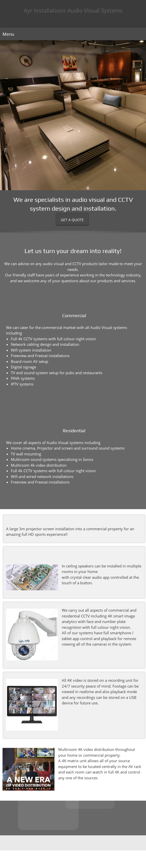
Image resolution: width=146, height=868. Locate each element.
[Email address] (76, 843)
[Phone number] (68, 843)
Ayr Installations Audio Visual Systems (73, 10)
